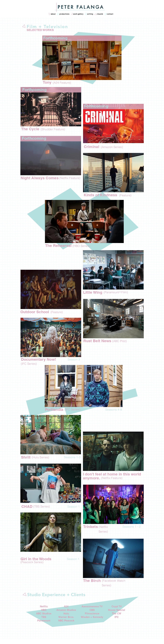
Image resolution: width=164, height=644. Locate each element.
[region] (82, 58)
